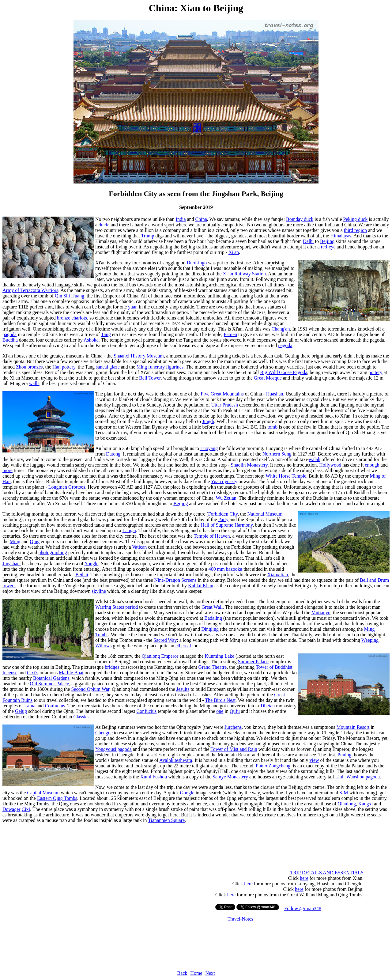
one (220, 711)
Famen (231, 334)
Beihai (82, 575)
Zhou (21, 367)
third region (355, 230)
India (181, 219)
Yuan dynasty (224, 481)
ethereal (183, 646)
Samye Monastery (230, 777)
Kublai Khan (201, 586)
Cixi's (33, 673)
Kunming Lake (220, 656)
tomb (272, 427)
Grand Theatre (213, 667)
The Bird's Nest (220, 700)
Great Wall (212, 607)
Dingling (210, 629)
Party (223, 519)
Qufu (235, 711)
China (201, 219)
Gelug (21, 711)
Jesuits (183, 689)
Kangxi (366, 804)
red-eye (328, 247)
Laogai (129, 530)
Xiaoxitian (278, 575)
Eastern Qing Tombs (57, 798)
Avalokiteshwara (176, 760)
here (304, 878)
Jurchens (233, 727)
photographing (53, 552)
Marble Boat (71, 673)
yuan (133, 307)
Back (182, 973)
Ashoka (91, 340)
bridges (112, 667)
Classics (81, 717)
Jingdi (208, 421)
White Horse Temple (286, 476)
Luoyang (209, 448)
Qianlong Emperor (160, 656)
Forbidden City (223, 514)
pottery (69, 367)
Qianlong (347, 804)
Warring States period (117, 607)
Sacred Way (165, 640)
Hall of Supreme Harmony (227, 525)
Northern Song (277, 454)
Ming (142, 367)
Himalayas (341, 236)
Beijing (327, 241)
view (314, 760)
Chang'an (281, 329)
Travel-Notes (240, 919)
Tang (106, 334)
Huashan (275, 394)
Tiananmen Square (166, 820)
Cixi (26, 809)
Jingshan (11, 564)
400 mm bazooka (225, 569)
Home (196, 973)
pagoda (9, 334)
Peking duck (356, 219)
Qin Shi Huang (70, 296)
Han (57, 367)
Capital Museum (43, 793)
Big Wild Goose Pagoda (284, 372)
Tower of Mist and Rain (234, 749)
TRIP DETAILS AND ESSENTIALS (327, 873)
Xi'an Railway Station (244, 274)
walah (315, 459)
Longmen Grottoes (67, 487)
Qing (35, 541)
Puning (344, 755)
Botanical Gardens (51, 678)
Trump (147, 236)
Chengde (104, 733)
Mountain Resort (353, 727)
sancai (102, 367)
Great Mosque (268, 378)
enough (372, 465)
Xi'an (234, 252)
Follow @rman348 (303, 908)
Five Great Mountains (222, 394)
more (8, 470)
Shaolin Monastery (249, 465)
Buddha (10, 340)
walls (34, 383)
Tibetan (267, 706)
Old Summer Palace (49, 684)
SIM (344, 793)
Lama (30, 706)
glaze (115, 367)
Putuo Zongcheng (273, 766)
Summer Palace (253, 662)
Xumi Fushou (154, 777)
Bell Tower (150, 378)
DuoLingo (197, 263)
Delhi (308, 241)
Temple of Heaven (212, 536)
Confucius (55, 706)
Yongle (92, 564)
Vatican (139, 547)
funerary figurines (166, 367)
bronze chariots (72, 318)
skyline (99, 591)
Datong (113, 454)
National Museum (265, 514)
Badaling (213, 618)
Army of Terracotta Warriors (30, 290)
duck (103, 225)
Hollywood (330, 465)
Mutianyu (321, 613)
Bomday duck (300, 219)
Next (210, 973)
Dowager (11, 809)
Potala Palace (351, 766)
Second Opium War (90, 689)
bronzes (35, 367)
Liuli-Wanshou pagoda (357, 777)
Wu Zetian (226, 498)
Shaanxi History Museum (139, 356)
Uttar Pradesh (224, 405)
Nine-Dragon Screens (175, 580)
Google (188, 793)
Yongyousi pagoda (113, 749)
